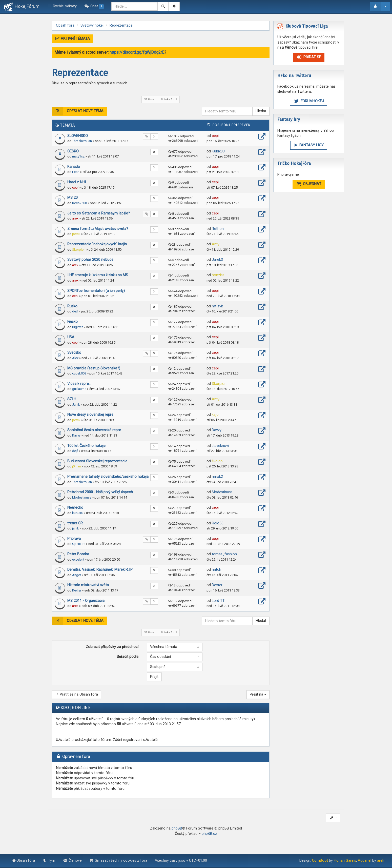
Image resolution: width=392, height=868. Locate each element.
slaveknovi (220, 446)
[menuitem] (94, 6)
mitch (216, 570)
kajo (215, 415)
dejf (75, 311)
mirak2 (217, 477)
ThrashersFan (82, 141)
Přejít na (258, 694)
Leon (76, 172)
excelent (78, 559)
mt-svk (217, 306)
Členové (72, 861)
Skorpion (79, 250)
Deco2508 (79, 203)
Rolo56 (218, 523)
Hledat (261, 111)
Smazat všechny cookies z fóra (118, 861)
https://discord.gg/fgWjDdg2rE (137, 52)
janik (76, 528)
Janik (76, 405)
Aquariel (365, 861)
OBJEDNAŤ (309, 184)
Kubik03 (218, 151)
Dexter (77, 590)
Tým (49, 861)
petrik (76, 234)
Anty (216, 244)
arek (75, 218)
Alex (75, 358)
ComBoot (320, 861)
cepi (215, 136)
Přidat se (309, 57)
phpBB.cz (209, 834)
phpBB (177, 828)
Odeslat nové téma (78, 111)
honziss (218, 275)
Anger (77, 575)
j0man (77, 466)
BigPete (78, 327)
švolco (217, 461)
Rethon (218, 229)
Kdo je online (75, 708)
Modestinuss (82, 497)
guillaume (79, 389)
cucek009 (79, 373)
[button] (175, 647)
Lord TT (218, 601)
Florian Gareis (345, 861)
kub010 (78, 513)
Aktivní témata (73, 39)
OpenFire (79, 544)
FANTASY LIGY (309, 145)
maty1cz (78, 156)
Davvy (76, 435)
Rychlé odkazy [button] (62, 6)
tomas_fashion (224, 554)
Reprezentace (80, 73)
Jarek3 (217, 260)
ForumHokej (309, 101)
